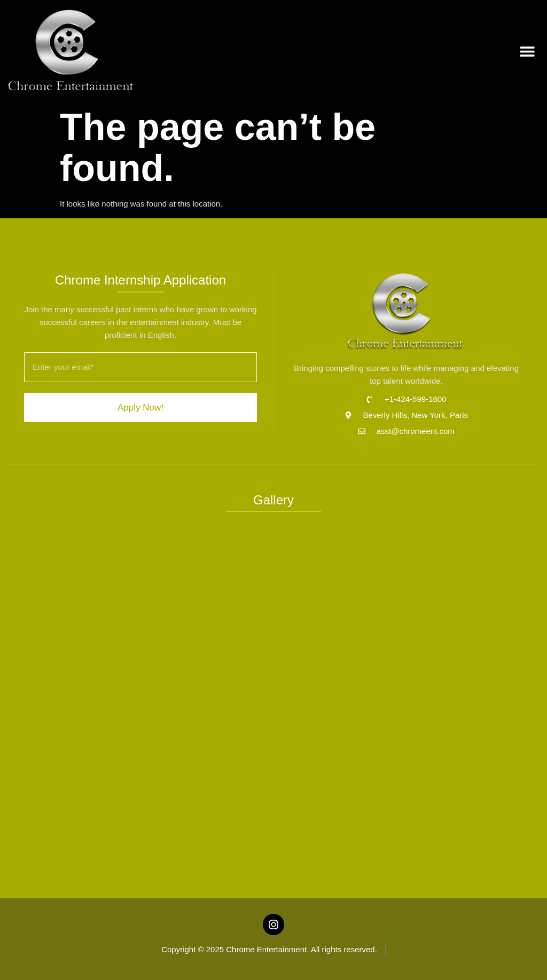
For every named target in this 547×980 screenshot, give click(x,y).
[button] (527, 52)
